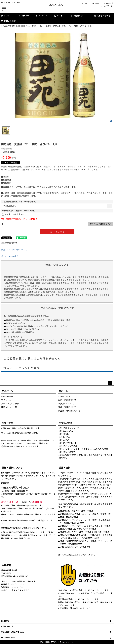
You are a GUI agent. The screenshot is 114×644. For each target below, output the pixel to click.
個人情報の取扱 (8, 638)
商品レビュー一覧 (9, 407)
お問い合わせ (8, 21)
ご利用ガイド (108, 3)
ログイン (86, 3)
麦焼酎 (48, 26)
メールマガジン (107, 6)
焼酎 (41, 26)
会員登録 (96, 3)
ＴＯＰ (5, 16)
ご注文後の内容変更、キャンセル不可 (19, 202)
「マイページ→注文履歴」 (50, 277)
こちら (18, 428)
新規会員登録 (7, 397)
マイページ (42, 16)
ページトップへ (110, 383)
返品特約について (9, 243)
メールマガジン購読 (10, 404)
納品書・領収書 (102, 16)
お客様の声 (77, 16)
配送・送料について (67, 400)
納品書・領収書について (69, 411)
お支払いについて (66, 404)
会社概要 (5, 621)
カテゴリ (24, 16)
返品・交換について (67, 407)
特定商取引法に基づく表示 (13, 632)
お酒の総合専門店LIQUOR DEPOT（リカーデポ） (19, 26)
